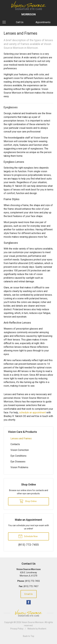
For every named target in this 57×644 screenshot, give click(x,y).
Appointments (43, 22)
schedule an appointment (32, 413)
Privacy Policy (17, 629)
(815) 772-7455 (32, 581)
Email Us (29, 594)
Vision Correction (20, 450)
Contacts (15, 444)
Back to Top (29, 636)
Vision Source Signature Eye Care (29, 613)
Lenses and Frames (21, 438)
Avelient (42, 629)
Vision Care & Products (22, 432)
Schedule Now (28, 536)
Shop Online (28, 501)
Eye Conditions (18, 456)
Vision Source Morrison (33, 622)
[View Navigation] (5, 22)
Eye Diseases (18, 462)
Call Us (20, 22)
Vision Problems (19, 467)
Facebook (29, 602)
